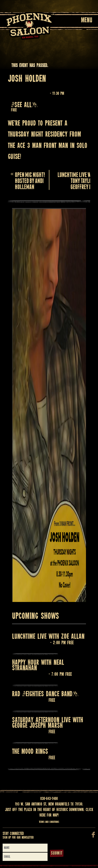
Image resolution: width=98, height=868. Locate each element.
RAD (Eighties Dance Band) (45, 694)
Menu (87, 20)
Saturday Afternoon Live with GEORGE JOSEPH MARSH (48, 723)
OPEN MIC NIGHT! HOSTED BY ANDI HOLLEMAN (28, 180)
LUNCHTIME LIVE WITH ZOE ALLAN (48, 637)
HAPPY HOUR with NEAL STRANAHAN (38, 666)
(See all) (24, 105)
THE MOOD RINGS (30, 752)
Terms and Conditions (49, 822)
